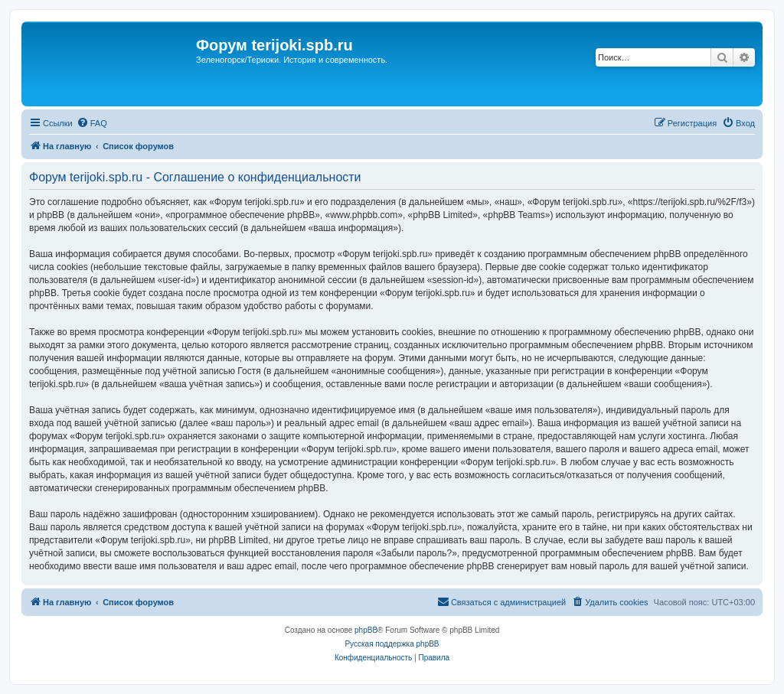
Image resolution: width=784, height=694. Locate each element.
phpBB (366, 630)
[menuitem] (92, 123)
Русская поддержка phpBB (392, 644)
